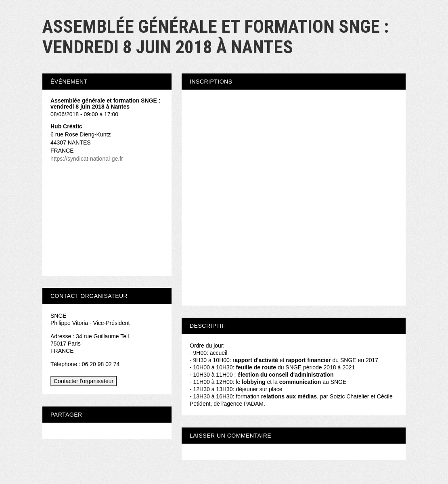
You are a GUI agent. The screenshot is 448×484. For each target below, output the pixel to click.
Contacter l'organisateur (84, 381)
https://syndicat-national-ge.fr (87, 159)
